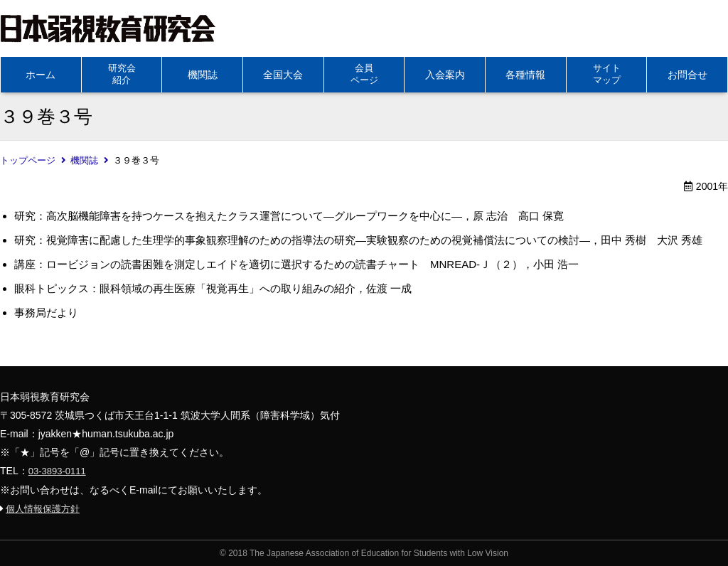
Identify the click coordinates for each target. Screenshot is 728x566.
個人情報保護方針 (43, 509)
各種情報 (525, 75)
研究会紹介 (122, 74)
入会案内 (445, 75)
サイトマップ (607, 74)
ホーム (41, 75)
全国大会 (283, 75)
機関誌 (203, 75)
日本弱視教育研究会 (108, 28)
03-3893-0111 (57, 471)
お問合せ (687, 75)
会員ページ (364, 74)
